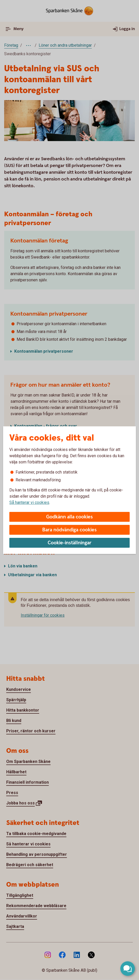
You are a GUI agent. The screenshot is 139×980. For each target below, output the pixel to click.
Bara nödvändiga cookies (69, 530)
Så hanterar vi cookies (29, 502)
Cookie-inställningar (70, 543)
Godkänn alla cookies (69, 517)
